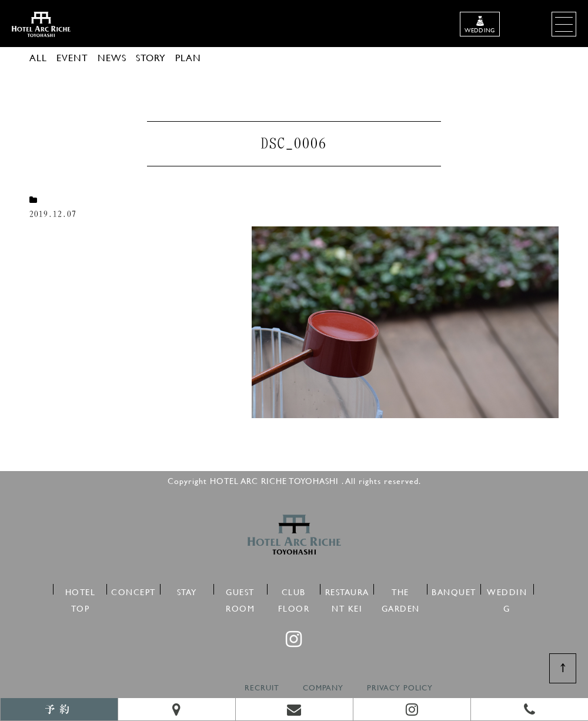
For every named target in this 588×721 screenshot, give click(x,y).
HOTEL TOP (81, 590)
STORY (151, 57)
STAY (187, 590)
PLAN (188, 57)
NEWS (112, 57)
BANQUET (454, 590)
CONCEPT (133, 590)
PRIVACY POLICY (400, 688)
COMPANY (323, 688)
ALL (38, 57)
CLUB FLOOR (294, 590)
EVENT (72, 57)
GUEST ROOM (240, 590)
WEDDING (507, 590)
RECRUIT (262, 688)
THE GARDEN (401, 590)
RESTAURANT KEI (347, 590)
